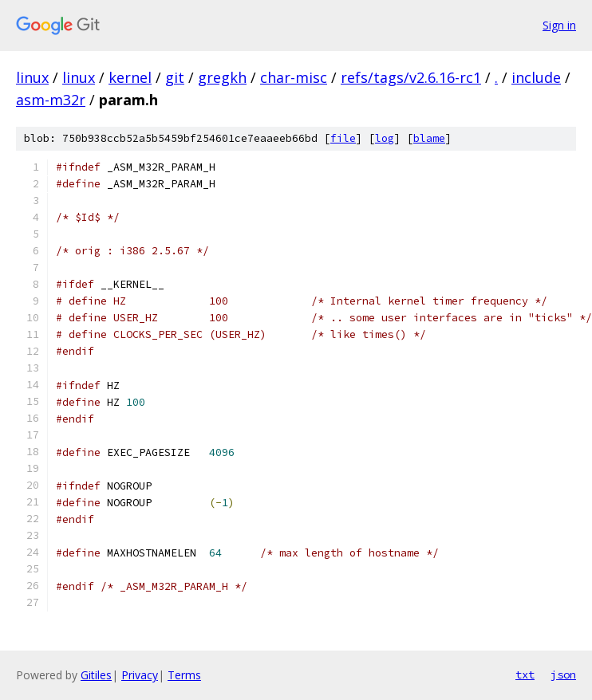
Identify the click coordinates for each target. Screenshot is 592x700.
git (175, 77)
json (563, 674)
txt (525, 674)
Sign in (559, 25)
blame (429, 138)
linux (32, 77)
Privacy (140, 675)
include (536, 77)
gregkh (222, 77)
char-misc (294, 77)
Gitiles (96, 675)
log (385, 138)
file (343, 138)
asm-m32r (51, 100)
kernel (130, 77)
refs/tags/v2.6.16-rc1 (411, 77)
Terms (184, 675)
